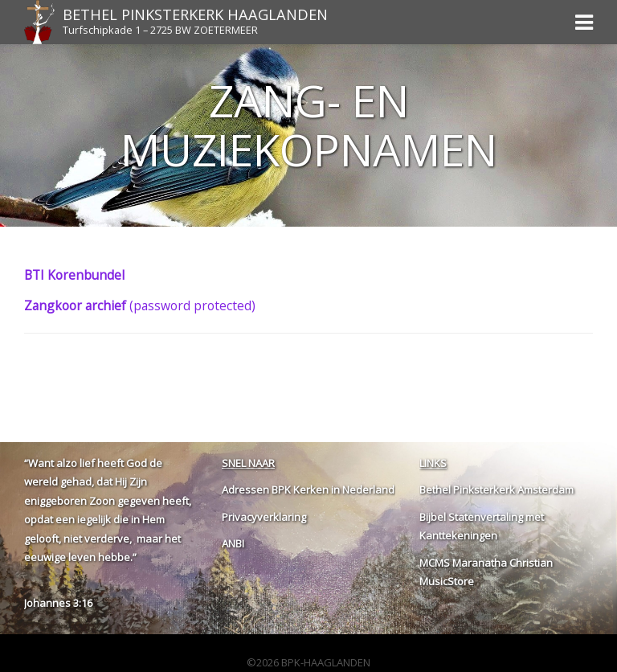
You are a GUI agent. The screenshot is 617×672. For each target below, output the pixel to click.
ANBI (233, 543)
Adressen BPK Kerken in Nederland (308, 490)
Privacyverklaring (264, 517)
